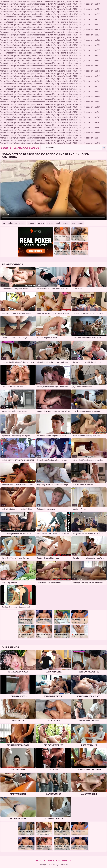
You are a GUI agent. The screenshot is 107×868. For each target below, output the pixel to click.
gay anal (41, 223)
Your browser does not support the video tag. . (53, 190)
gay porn (32, 223)
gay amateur (20, 223)
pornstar (66, 223)
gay (4, 223)
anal (58, 223)
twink (11, 223)
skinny (81, 223)
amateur (50, 223)
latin (74, 223)
